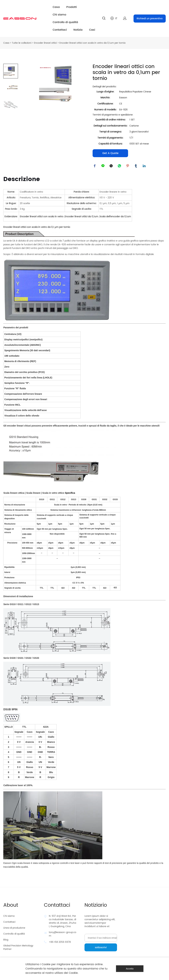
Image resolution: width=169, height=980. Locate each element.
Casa (56, 7)
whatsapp (120, 166)
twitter (112, 166)
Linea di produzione (14, 929)
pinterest (128, 166)
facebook (95, 166)
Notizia (78, 30)
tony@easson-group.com (63, 935)
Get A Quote (110, 153)
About (11, 906)
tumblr (136, 166)
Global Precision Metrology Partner (18, 948)
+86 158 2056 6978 (60, 943)
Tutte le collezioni (22, 43)
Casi (92, 30)
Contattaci (60, 30)
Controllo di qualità (65, 22)
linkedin (145, 166)
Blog (6, 941)
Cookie (46, 964)
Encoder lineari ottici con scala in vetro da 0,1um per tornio (93, 43)
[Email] (101, 939)
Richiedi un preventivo (150, 19)
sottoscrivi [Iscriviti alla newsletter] (101, 948)
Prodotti (72, 7)
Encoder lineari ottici (45, 43)
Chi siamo (59, 15)
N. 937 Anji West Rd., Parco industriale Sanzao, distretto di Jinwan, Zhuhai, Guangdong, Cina (62, 922)
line (103, 166)
